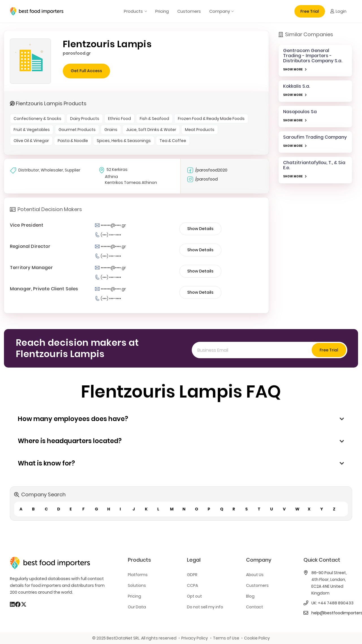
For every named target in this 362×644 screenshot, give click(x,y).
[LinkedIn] (12, 604)
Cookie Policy (257, 638)
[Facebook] (18, 604)
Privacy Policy (195, 638)
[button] (145, 11)
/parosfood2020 (207, 170)
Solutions (137, 585)
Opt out (194, 596)
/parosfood (202, 179)
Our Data (137, 607)
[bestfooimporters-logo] (37, 11)
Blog (250, 596)
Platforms (138, 575)
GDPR (192, 575)
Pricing (134, 596)
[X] (24, 604)
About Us (255, 575)
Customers (257, 585)
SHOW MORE (293, 69)
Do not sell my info (205, 607)
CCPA (192, 585)
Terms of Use (226, 638)
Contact (255, 607)
